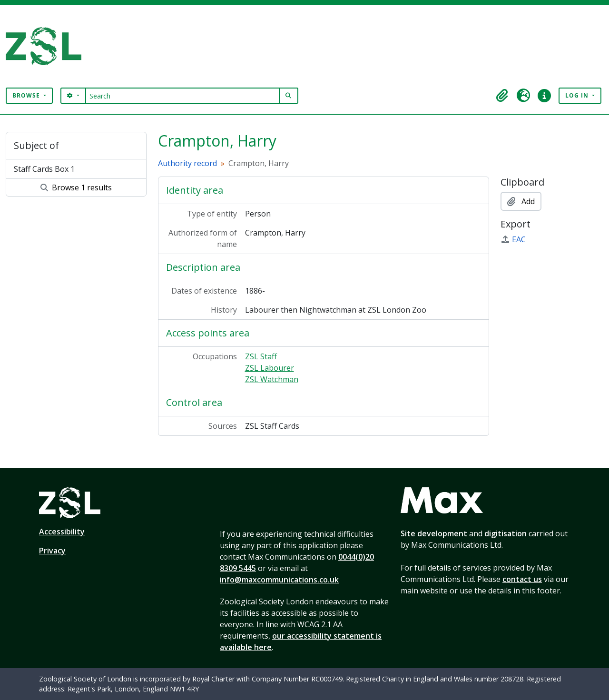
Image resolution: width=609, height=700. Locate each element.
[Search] (182, 96)
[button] (502, 96)
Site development (434, 533)
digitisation (506, 533)
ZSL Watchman (272, 379)
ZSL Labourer (270, 368)
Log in (578, 95)
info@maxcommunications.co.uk (279, 580)
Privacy (52, 551)
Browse (27, 95)
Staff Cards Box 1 (44, 169)
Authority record (187, 163)
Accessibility (62, 532)
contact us (522, 579)
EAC (513, 239)
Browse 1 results (76, 187)
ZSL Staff (261, 356)
